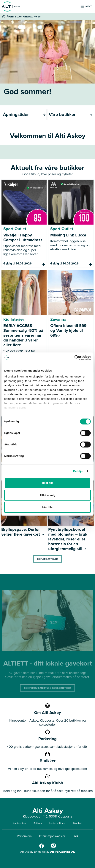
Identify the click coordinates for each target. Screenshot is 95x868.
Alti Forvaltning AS (63, 852)
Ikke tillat (47, 507)
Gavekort (78, 823)
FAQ (75, 836)
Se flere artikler (47, 559)
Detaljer (78, 471)
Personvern (24, 836)
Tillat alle (47, 483)
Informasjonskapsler (52, 836)
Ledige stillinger (57, 823)
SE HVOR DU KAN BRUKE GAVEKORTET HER (47, 688)
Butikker (38, 823)
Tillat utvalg (47, 495)
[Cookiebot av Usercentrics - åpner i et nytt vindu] (74, 358)
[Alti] (42, 847)
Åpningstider (20, 823)
